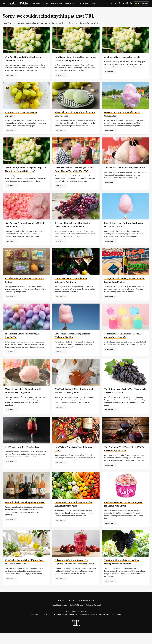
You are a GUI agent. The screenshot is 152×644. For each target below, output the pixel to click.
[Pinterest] (119, 4)
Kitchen (84, 3)
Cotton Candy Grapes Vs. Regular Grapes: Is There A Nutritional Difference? (24, 175)
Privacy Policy (87, 612)
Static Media (62, 616)
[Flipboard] (116, 4)
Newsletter (142, 3)
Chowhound (62, 626)
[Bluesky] (123, 4)
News (46, 3)
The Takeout (116, 626)
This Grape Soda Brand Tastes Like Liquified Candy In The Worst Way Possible (74, 574)
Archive (71, 612)
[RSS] (131, 4)
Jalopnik (44, 626)
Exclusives (56, 3)
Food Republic (82, 626)
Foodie (71, 626)
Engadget (35, 626)
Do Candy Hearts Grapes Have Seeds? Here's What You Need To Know (73, 233)
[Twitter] (112, 4)
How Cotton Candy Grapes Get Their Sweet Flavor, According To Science (73, 60)
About (61, 612)
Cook (93, 3)
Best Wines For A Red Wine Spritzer (25, 457)
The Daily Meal (103, 626)
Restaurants (71, 3)
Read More (10, 75)
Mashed (92, 626)
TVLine (52, 626)
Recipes (37, 3)
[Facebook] (108, 4)
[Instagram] (127, 4)
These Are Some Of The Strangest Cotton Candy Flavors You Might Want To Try (74, 175)
